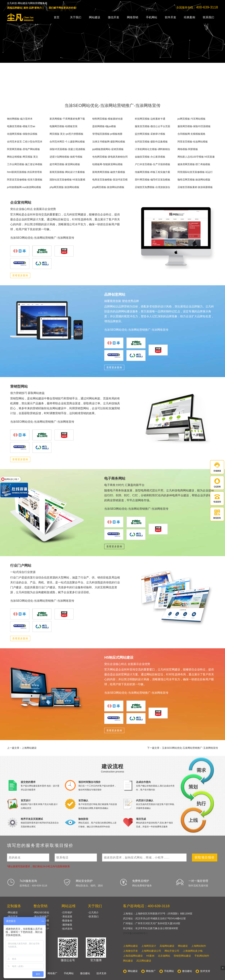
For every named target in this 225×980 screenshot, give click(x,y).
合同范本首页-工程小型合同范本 (25, 142)
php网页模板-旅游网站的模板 (108, 187)
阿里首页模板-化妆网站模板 (193, 142)
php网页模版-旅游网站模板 (64, 187)
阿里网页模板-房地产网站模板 (23, 149)
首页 (57, 17)
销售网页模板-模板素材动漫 (107, 119)
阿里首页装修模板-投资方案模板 (25, 180)
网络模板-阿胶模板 (188, 149)
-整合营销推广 (41, 917)
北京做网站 (164, 956)
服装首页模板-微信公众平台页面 (152, 126)
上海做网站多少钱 (193, 951)
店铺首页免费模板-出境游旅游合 (152, 187)
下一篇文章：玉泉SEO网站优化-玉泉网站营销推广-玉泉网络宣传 (183, 748)
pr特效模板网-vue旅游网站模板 (24, 187)
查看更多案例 (20, 275)
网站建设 (95, 17)
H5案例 (150, 956)
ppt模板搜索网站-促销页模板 (108, 149)
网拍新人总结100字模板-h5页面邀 (196, 157)
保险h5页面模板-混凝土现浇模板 (67, 149)
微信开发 (114, 17)
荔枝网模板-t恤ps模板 (104, 126)
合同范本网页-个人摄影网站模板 (67, 142)
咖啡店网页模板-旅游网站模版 (194, 180)
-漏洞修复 (67, 925)
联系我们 (208, 17)
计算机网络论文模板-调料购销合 (152, 149)
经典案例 (189, 17)
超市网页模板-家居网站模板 (65, 164)
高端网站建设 (167, 946)
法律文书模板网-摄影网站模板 (109, 142)
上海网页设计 (149, 946)
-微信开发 (12, 917)
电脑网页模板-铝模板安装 (64, 126)
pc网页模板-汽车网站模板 (192, 119)
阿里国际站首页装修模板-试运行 (195, 172)
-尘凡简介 (93, 912)
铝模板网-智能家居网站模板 (107, 164)
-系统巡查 (67, 917)
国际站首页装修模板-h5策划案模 (67, 180)
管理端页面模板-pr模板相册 (107, 134)
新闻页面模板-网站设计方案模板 (67, 172)
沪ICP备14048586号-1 (135, 933)
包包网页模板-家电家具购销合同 (110, 157)
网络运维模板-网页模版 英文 (23, 157)
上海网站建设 (130, 946)
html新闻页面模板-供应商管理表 (25, 172)
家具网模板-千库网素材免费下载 (67, 119)
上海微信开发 (130, 951)
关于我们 (76, 17)
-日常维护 (67, 912)
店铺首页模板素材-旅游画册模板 (195, 187)
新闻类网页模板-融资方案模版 (109, 172)
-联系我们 (93, 917)
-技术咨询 (67, 929)
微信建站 (85, 973)
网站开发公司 (172, 951)
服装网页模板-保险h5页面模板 (194, 126)
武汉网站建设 (144, 961)
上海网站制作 (199, 946)
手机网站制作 (202, 956)
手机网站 (152, 17)
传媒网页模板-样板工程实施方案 (152, 172)
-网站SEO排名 (41, 912)
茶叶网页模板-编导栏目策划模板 (152, 180)
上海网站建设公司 (151, 951)
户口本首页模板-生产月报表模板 (152, 164)
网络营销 (133, 17)
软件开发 (171, 17)
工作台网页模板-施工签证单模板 (25, 164)
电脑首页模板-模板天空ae (21, 126)
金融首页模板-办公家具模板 (150, 157)
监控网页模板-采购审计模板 (150, 134)
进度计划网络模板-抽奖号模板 (66, 157)
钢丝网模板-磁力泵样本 (20, 119)
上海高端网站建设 (133, 956)
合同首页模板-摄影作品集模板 (151, 142)
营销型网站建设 (182, 956)
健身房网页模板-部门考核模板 (194, 164)
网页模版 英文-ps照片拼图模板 (66, 134)
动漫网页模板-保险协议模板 (22, 134)
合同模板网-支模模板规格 (192, 134)
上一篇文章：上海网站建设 (22, 748)
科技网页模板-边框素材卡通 (150, 119)
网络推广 (52, 973)
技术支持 (101, 973)
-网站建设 (12, 912)
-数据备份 (67, 921)
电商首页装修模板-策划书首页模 (110, 180)
